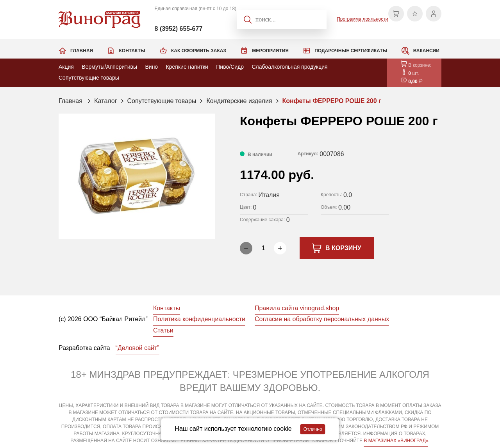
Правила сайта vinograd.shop (297, 308)
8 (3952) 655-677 (179, 29)
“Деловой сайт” (137, 348)
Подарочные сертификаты (351, 51)
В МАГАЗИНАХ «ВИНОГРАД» (396, 441)
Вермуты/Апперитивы (109, 67)
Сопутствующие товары (89, 78)
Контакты (132, 51)
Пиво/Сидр (230, 67)
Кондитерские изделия (239, 101)
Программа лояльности (362, 19)
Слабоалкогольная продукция (289, 67)
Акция (66, 67)
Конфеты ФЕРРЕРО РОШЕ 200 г (332, 101)
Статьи (163, 330)
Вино (151, 67)
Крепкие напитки (187, 67)
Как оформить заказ (199, 51)
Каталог (105, 101)
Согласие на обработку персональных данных (322, 319)
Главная (82, 51)
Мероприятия (270, 51)
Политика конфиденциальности (199, 319)
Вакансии (426, 51)
